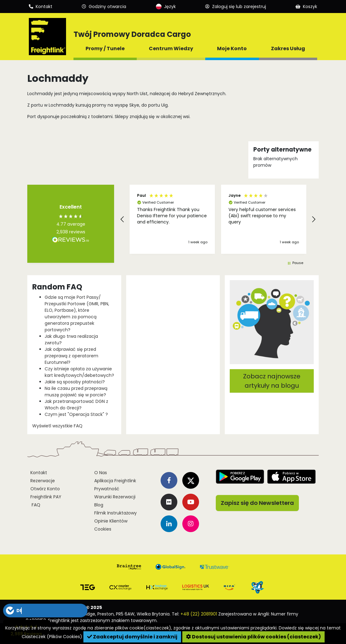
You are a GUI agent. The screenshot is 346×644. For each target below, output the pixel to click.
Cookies (103, 529)
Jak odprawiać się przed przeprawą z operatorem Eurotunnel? (71, 356)
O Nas (101, 473)
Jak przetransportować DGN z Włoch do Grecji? (76, 405)
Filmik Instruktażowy (115, 513)
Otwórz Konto (45, 489)
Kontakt (39, 473)
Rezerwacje (43, 481)
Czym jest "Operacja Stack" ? (76, 414)
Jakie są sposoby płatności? (75, 382)
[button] (122, 219)
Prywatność (107, 489)
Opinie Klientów (111, 521)
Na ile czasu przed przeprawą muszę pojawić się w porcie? (76, 392)
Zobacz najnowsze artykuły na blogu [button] (272, 381)
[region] (218, 219)
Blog (99, 505)
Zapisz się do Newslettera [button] (257, 503)
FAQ (35, 505)
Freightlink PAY (46, 497)
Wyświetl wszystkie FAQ (57, 426)
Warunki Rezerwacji (115, 497)
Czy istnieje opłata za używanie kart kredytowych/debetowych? (79, 372)
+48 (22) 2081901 (199, 614)
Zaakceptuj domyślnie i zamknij (132, 637)
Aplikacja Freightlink (115, 481)
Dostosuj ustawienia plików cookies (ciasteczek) (253, 637)
